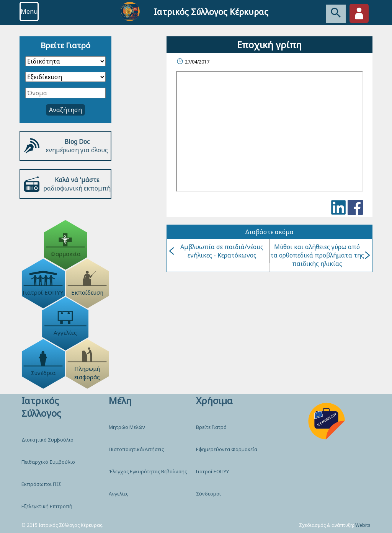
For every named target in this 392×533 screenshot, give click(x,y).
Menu (29, 11)
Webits (363, 525)
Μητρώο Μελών (127, 427)
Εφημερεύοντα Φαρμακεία (227, 449)
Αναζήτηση (65, 110)
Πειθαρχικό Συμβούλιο (48, 462)
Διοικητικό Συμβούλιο (47, 440)
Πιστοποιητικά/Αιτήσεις (136, 449)
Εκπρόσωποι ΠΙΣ (41, 484)
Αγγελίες (118, 494)
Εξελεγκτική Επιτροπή (47, 506)
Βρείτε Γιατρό (211, 427)
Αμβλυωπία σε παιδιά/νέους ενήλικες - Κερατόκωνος (216, 251)
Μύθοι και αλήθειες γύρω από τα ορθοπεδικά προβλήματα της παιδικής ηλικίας (320, 255)
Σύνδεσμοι (208, 494)
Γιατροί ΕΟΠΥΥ (212, 471)
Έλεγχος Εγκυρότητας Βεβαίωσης (148, 471)
